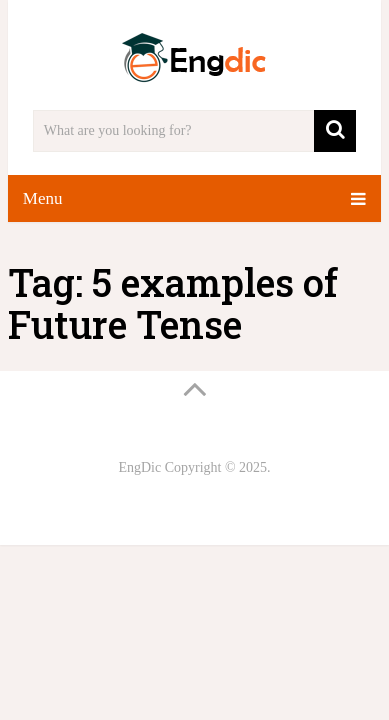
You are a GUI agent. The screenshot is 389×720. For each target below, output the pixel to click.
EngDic (139, 467)
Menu (43, 198)
